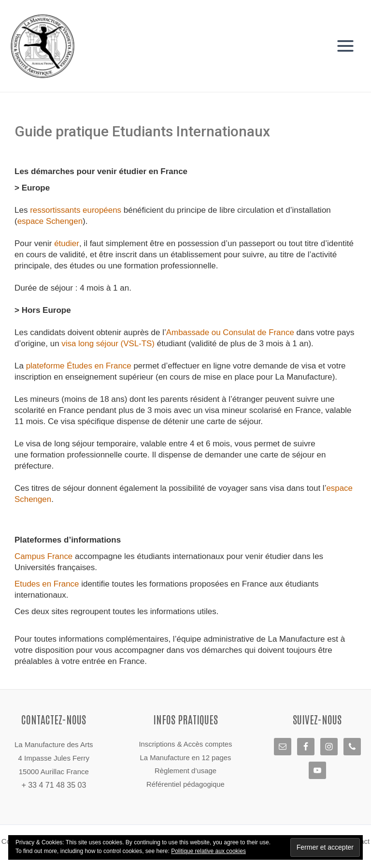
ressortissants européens (76, 211)
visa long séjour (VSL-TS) (108, 345)
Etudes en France (47, 585)
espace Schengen (50, 222)
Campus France (44, 557)
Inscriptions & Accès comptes (185, 744)
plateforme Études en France (79, 367)
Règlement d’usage (185, 772)
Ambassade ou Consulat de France (231, 333)
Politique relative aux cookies (208, 851)
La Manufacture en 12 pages (186, 758)
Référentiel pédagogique (185, 785)
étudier (66, 244)
